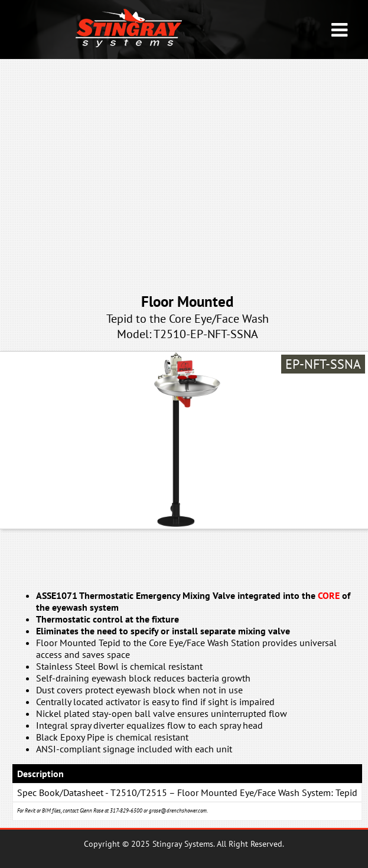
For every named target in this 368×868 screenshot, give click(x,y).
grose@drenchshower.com (178, 810)
